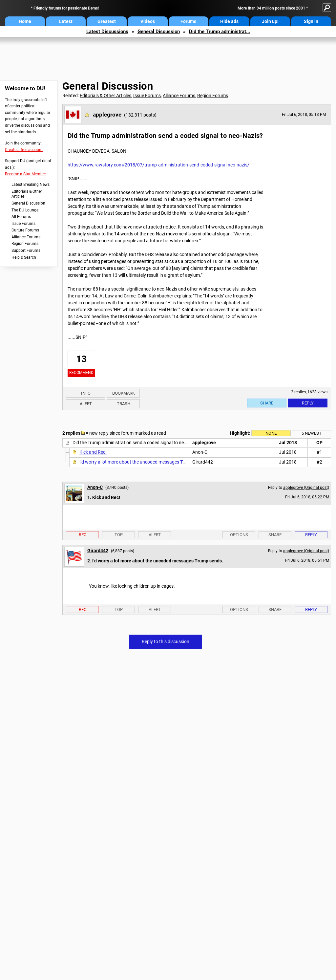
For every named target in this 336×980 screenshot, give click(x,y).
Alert (86, 404)
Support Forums (26, 250)
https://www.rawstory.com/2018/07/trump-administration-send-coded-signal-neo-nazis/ (158, 165)
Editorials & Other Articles (27, 194)
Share (267, 403)
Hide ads (229, 21)
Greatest (107, 21)
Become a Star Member (25, 174)
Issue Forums (23, 224)
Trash (124, 404)
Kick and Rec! (93, 452)
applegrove (107, 115)
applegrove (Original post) (306, 488)
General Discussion (159, 32)
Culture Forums (25, 230)
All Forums (21, 217)
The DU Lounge (25, 210)
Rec (83, 535)
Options (239, 535)
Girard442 (98, 551)
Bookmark (124, 393)
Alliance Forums (26, 237)
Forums (188, 21)
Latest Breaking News (31, 185)
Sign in (311, 21)
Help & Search (24, 257)
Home (25, 21)
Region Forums (25, 244)
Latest (66, 21)
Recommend (81, 373)
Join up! (270, 21)
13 (81, 359)
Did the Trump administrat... (220, 32)
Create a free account (24, 150)
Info (86, 393)
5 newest (312, 433)
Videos (148, 21)
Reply (308, 403)
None (271, 433)
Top (119, 535)
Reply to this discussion (166, 642)
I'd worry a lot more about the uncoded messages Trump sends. (144, 462)
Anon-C (95, 487)
